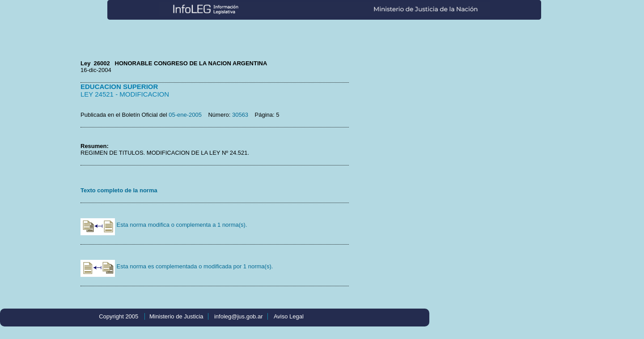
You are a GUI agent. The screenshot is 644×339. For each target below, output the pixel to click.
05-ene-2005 (185, 115)
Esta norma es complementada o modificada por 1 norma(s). (177, 266)
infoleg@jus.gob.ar (239, 316)
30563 (240, 115)
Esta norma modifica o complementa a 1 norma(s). (164, 225)
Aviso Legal (289, 316)
